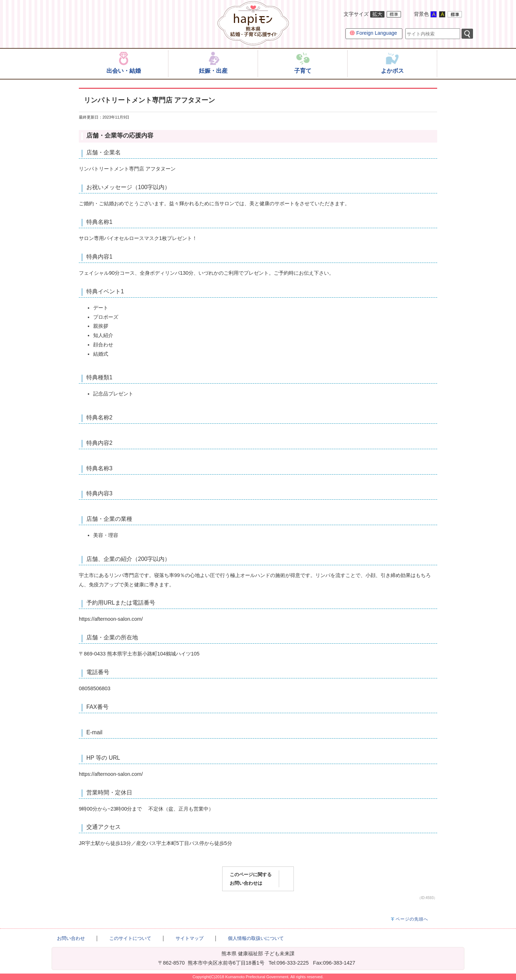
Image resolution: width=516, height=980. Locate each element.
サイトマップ (190, 938)
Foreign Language (373, 33)
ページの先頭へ (412, 919)
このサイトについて (130, 938)
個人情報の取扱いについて (256, 938)
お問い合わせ (71, 938)
